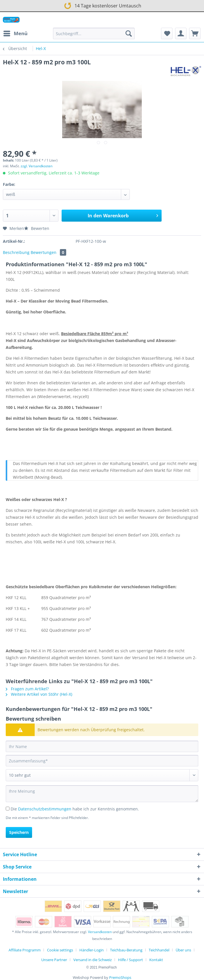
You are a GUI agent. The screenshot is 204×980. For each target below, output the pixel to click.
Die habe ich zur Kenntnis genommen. (75, 809)
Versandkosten (100, 932)
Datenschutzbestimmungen (45, 809)
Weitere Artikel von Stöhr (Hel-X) (39, 694)
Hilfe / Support (131, 960)
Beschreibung (16, 252)
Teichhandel (159, 950)
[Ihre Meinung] (102, 794)
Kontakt (156, 960)
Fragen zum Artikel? (27, 689)
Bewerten (37, 228)
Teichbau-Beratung (126, 950)
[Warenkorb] (195, 33)
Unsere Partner (54, 960)
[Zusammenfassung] (102, 761)
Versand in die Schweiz (93, 960)
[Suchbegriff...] (94, 33)
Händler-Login (92, 950)
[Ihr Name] (102, 746)
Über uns (183, 950)
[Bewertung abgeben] (102, 775)
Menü (15, 33)
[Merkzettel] (167, 33)
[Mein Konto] (181, 33)
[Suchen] (129, 33)
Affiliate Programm (25, 950)
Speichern (19, 832)
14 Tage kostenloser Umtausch (102, 5)
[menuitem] (15, 33)
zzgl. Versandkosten (37, 166)
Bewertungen (48, 252)
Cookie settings (60, 950)
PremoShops (120, 977)
